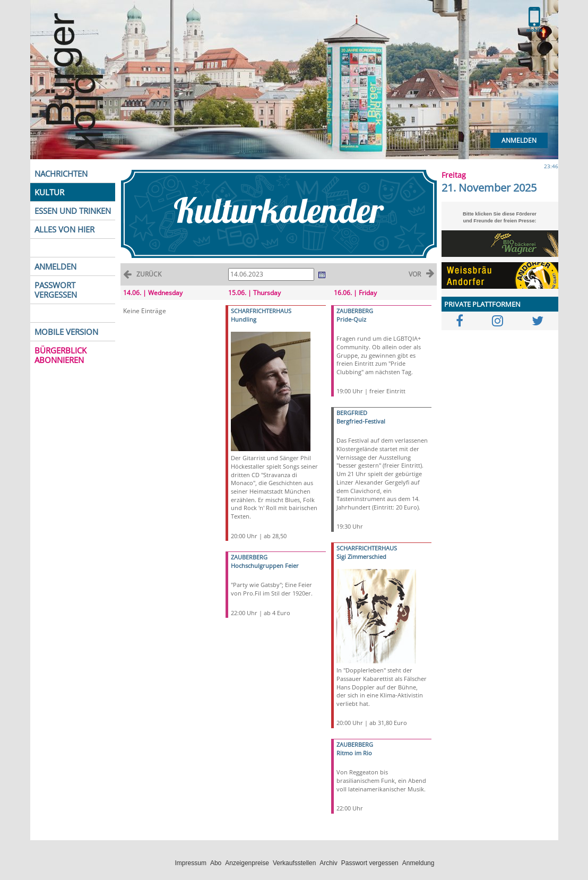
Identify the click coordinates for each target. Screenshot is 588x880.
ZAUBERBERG (249, 557)
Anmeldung (418, 863)
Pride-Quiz (351, 319)
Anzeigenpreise (247, 863)
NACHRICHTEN (61, 174)
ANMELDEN (55, 266)
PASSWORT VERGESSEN (56, 290)
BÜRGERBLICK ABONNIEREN (60, 355)
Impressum (191, 863)
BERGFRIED (352, 413)
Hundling (244, 319)
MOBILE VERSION (66, 332)
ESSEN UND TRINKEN (73, 211)
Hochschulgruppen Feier (265, 566)
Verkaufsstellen (294, 863)
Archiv (328, 863)
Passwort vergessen (370, 863)
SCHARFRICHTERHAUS (261, 311)
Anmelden (519, 140)
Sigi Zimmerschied (361, 557)
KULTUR (49, 192)
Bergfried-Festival (361, 421)
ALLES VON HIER (64, 229)
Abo (216, 863)
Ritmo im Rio (354, 753)
